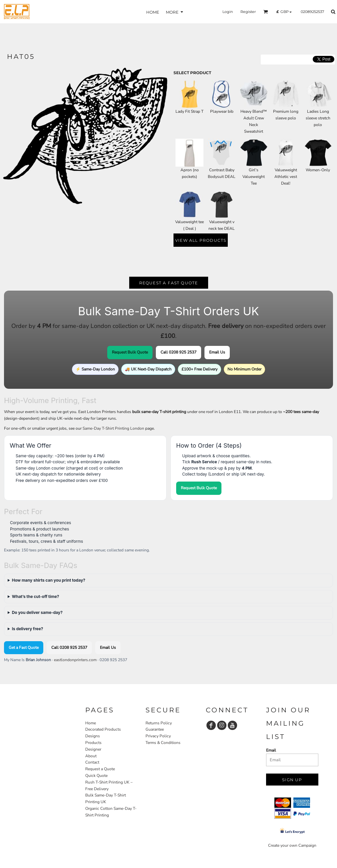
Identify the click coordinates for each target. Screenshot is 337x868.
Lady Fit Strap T (189, 111)
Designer (93, 749)
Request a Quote (100, 769)
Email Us (217, 352)
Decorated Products (103, 729)
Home (91, 723)
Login (228, 12)
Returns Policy (159, 723)
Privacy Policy (158, 736)
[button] (266, 12)
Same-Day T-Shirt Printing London (113, 428)
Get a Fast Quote (24, 648)
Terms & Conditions (163, 743)
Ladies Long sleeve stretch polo (318, 118)
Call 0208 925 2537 (178, 352)
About (91, 756)
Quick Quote (96, 776)
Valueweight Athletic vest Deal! (286, 177)
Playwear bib (222, 111)
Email (271, 750)
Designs (93, 736)
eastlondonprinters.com (75, 660)
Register (248, 12)
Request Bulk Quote (130, 352)
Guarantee (155, 729)
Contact (92, 762)
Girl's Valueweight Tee (254, 177)
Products (93, 743)
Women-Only (318, 170)
